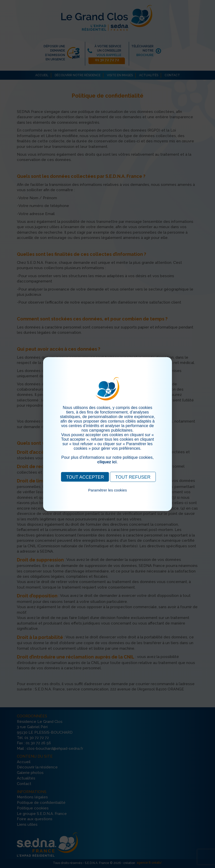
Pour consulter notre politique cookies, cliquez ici (108, 496)
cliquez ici (107, 462)
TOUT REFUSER (133, 477)
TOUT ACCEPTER (85, 477)
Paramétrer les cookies (108, 490)
